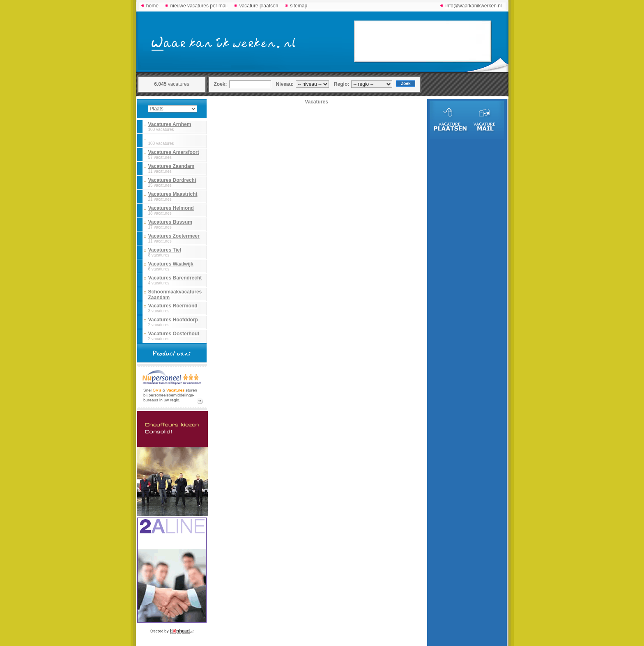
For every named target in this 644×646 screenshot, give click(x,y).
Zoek (406, 84)
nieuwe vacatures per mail (199, 6)
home (152, 6)
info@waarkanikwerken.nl (474, 6)
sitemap (299, 6)
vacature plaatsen (259, 6)
